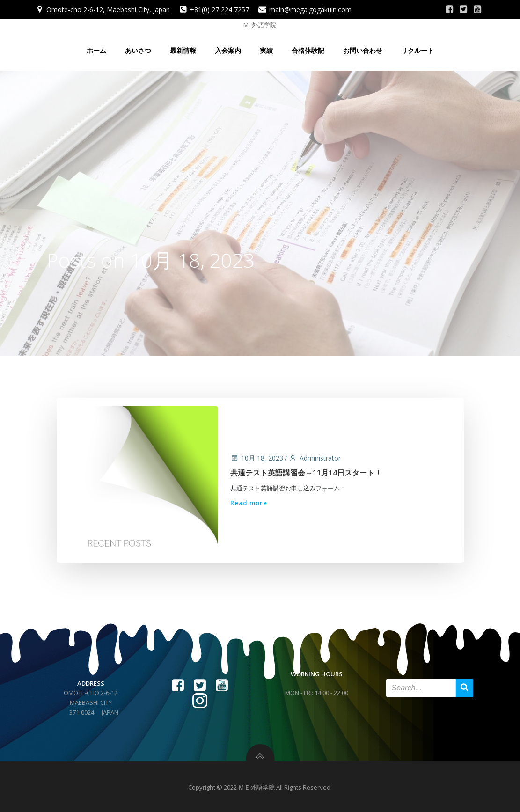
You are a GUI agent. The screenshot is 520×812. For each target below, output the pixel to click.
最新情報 (183, 48)
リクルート (417, 48)
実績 (266, 48)
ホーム (96, 48)
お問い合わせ (363, 48)
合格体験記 (308, 48)
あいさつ (138, 48)
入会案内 (228, 48)
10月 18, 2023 (256, 456)
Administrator (314, 456)
